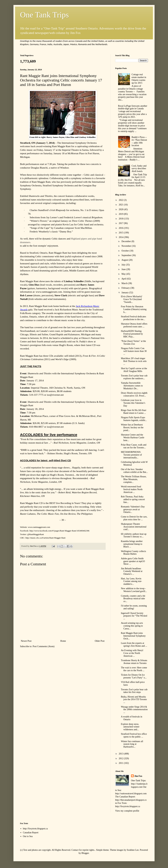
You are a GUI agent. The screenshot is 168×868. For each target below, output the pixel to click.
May (124, 274)
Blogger (85, 853)
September (127, 255)
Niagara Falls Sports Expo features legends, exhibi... (134, 419)
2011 (121, 763)
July (124, 265)
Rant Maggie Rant (61, 146)
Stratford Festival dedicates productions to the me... (133, 318)
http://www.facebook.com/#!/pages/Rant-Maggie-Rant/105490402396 (59, 531)
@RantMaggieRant (36, 534)
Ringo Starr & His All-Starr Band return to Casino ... (134, 412)
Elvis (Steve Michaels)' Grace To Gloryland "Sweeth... (132, 299)
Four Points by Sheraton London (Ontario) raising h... (134, 309)
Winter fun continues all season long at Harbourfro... (132, 744)
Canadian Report (31, 833)
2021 (121, 205)
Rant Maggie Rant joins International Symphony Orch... (133, 636)
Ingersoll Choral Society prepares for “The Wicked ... (134, 616)
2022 (121, 200)
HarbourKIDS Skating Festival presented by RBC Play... (132, 334)
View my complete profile (127, 811)
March (125, 283)
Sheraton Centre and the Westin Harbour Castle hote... (133, 438)
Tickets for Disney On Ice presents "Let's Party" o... (134, 676)
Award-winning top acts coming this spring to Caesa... (132, 626)
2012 (121, 758)
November (127, 246)
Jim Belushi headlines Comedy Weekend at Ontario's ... (132, 571)
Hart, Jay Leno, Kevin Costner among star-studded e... (131, 581)
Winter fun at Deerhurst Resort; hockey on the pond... (132, 427)
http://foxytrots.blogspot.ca (35, 829)
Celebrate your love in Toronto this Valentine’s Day (133, 403)
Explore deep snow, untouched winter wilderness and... (130, 727)
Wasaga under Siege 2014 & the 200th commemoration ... (134, 710)
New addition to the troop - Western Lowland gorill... (134, 590)
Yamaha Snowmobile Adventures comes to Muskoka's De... (132, 386)
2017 (121, 223)
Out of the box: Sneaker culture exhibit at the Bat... (134, 471)
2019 (121, 214)
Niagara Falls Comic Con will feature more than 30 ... (134, 351)
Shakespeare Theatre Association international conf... (134, 527)
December (126, 241)
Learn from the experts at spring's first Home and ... (134, 644)
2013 (121, 754)
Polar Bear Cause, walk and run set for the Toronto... (134, 446)
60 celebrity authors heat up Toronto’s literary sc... (134, 535)
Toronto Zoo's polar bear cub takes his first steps (134, 691)
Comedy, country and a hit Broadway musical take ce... (133, 599)
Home (63, 641)
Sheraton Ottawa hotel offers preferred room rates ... (134, 325)
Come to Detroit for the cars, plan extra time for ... (134, 518)
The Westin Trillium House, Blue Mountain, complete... (134, 479)
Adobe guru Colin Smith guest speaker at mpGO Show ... (133, 561)
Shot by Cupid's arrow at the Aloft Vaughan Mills (134, 370)
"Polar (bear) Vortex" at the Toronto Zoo (133, 342)
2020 (121, 209)
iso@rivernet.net (55, 395)
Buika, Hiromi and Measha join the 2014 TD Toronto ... (134, 700)
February (126, 288)
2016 (121, 228)
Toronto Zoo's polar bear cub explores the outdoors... (134, 377)
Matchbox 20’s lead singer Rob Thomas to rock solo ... (134, 361)
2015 (121, 233)
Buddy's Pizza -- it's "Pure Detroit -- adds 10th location (139, 141)
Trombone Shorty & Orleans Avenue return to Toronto (134, 662)
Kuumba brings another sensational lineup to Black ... (132, 544)
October (125, 251)
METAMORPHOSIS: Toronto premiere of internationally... (131, 455)
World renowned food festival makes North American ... (132, 489)
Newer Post (26, 641)
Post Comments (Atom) (44, 646)
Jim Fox (138, 776)
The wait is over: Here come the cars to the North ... (134, 669)
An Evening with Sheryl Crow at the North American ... (132, 653)
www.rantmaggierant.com (39, 527)
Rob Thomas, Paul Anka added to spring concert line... (133, 499)
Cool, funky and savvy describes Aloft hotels (139, 169)
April (124, 279)
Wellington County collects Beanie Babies (133, 553)
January (125, 293)
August (125, 260)
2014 (121, 237)
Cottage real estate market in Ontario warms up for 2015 (139, 79)
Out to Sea (28, 836)
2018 (121, 219)
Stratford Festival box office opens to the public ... (134, 735)
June (124, 269)
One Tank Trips (44, 15)
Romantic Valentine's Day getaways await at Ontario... (133, 509)
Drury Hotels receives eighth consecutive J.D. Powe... (134, 394)
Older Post (100, 641)
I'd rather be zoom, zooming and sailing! (134, 607)
